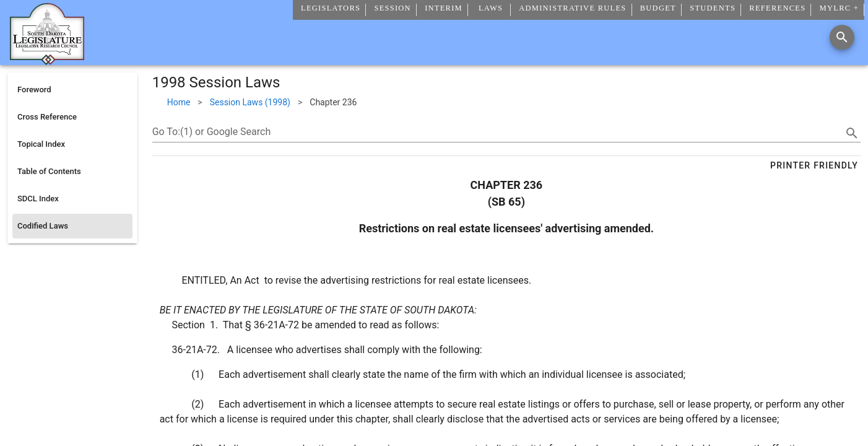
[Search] (842, 37)
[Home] (47, 60)
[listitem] (72, 90)
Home (179, 102)
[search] (852, 133)
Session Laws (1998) (250, 102)
